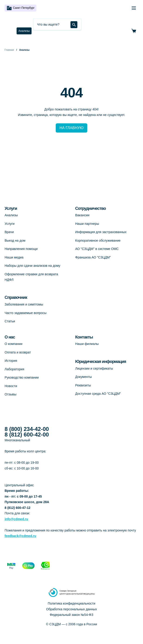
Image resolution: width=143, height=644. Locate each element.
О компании (13, 344)
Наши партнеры (87, 224)
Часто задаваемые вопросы (26, 313)
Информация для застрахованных (101, 232)
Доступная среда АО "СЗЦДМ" (98, 394)
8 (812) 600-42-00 (27, 435)
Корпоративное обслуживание (98, 240)
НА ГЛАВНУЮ (71, 128)
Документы (84, 377)
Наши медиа (14, 257)
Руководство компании (22, 377)
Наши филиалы (87, 344)
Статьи (10, 321)
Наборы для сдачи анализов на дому (32, 266)
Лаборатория (14, 369)
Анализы (24, 31)
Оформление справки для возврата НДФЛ (31, 277)
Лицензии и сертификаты (94, 368)
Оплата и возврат (18, 352)
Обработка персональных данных (71, 609)
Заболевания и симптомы (24, 304)
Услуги (10, 224)
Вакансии (82, 215)
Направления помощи (21, 249)
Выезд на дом (15, 240)
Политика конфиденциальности (71, 603)
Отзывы (10, 394)
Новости (11, 386)
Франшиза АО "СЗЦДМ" (93, 257)
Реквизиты (83, 385)
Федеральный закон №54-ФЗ (71, 615)
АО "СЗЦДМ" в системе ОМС (97, 249)
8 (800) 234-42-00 (27, 429)
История (11, 361)
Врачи (9, 232)
